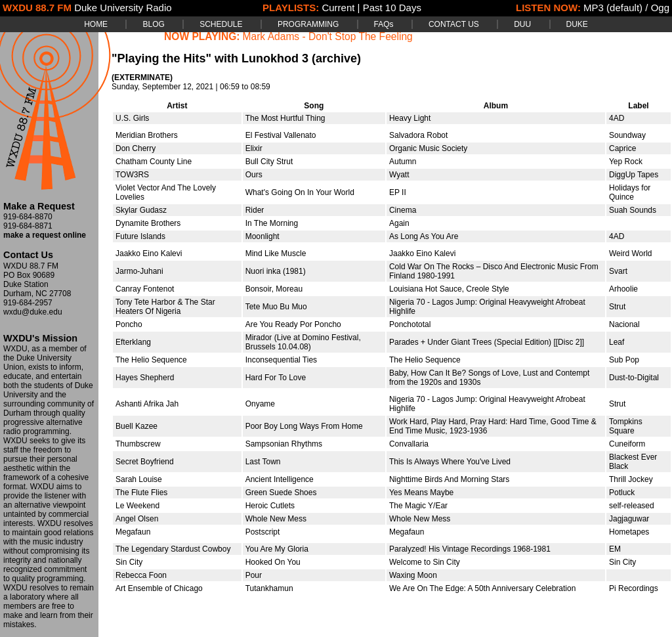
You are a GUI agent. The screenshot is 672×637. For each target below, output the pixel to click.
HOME (96, 24)
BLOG (153, 24)
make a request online (45, 235)
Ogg (660, 8)
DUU (522, 24)
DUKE (577, 24)
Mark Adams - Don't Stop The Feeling (328, 36)
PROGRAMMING (308, 24)
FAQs (384, 24)
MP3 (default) (613, 8)
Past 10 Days (392, 8)
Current (338, 8)
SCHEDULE (221, 24)
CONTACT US (454, 24)
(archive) (336, 58)
